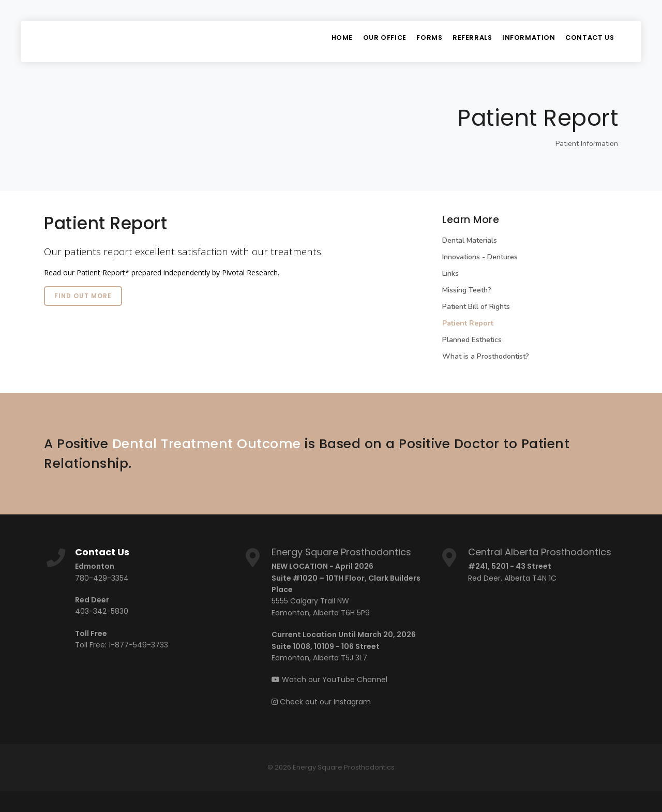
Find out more (83, 296)
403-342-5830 (102, 611)
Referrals (466, 41)
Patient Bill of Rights (476, 307)
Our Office (371, 41)
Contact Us (589, 41)
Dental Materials (470, 240)
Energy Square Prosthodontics (341, 552)
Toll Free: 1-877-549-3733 (122, 645)
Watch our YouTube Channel (329, 680)
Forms (419, 41)
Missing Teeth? (467, 290)
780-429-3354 (102, 578)
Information (525, 41)
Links (450, 274)
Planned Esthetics (472, 340)
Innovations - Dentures (480, 257)
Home (324, 41)
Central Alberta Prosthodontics (540, 552)
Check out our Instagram (321, 702)
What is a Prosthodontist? (486, 356)
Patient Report (468, 323)
